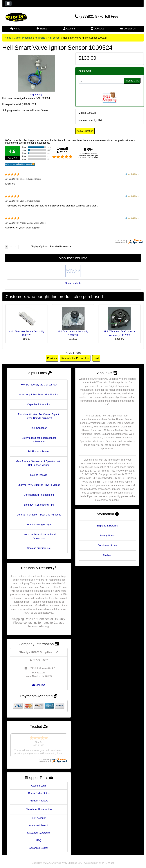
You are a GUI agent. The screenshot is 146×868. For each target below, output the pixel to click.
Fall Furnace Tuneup (39, 451)
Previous (52, 358)
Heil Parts (40, 38)
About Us (98, 29)
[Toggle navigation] (8, 4)
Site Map (107, 555)
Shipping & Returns (107, 526)
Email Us (39, 685)
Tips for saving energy (39, 525)
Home (15, 29)
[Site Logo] (26, 17)
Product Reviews (39, 798)
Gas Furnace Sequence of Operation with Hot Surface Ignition (39, 463)
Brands (42, 29)
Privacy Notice (107, 536)
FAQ (39, 838)
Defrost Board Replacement (39, 495)
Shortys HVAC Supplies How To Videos (39, 485)
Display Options (39, 247)
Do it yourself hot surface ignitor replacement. (39, 440)
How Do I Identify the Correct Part (39, 385)
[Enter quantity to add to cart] (102, 81)
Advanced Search (39, 823)
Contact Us (128, 29)
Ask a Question (85, 131)
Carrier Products (23, 38)
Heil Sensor (54, 38)
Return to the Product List (75, 358)
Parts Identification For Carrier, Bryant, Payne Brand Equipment (39, 416)
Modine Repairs (39, 475)
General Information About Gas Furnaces (39, 515)
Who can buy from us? (39, 548)
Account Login (39, 783)
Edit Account (39, 815)
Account (69, 29)
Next (96, 358)
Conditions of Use (107, 545)
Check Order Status (39, 790)
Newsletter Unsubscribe (39, 806)
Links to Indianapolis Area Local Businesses (39, 536)
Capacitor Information (39, 404)
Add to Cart (132, 81)
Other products (73, 283)
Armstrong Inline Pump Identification (39, 395)
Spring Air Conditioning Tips (39, 505)
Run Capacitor (39, 428)
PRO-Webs (108, 860)
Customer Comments (39, 830)
